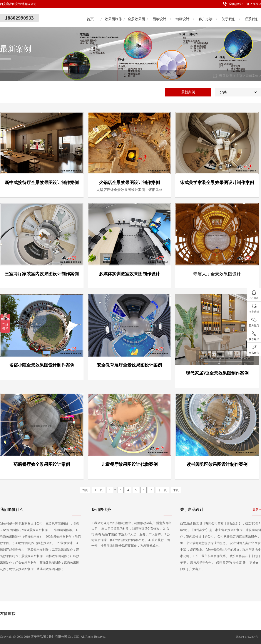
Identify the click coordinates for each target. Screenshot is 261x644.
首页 (90, 19)
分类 (223, 92)
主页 (239, 76)
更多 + (257, 509)
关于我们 (229, 19)
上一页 (98, 490)
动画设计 (182, 19)
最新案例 (252, 76)
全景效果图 (136, 19)
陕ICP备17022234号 (247, 637)
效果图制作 (113, 19)
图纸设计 (159, 19)
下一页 (163, 490)
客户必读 (206, 19)
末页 (176, 490)
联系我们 (252, 19)
